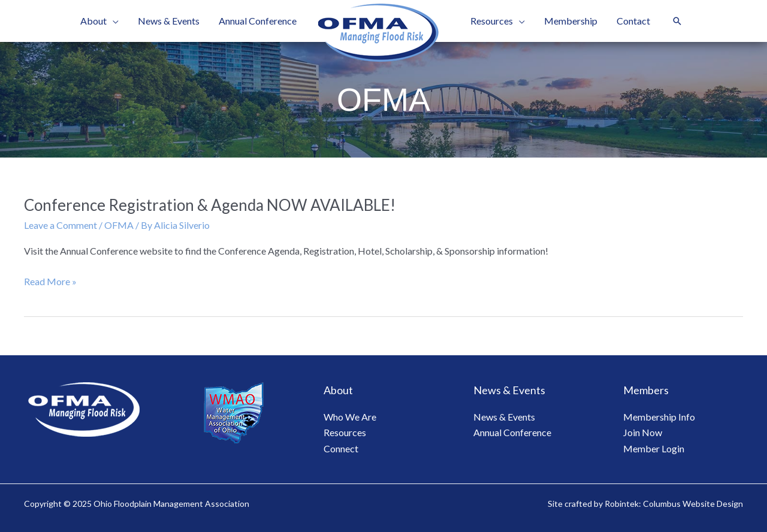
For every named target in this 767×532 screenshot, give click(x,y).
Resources (345, 432)
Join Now (643, 432)
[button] (677, 21)
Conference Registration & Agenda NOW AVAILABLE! (210, 205)
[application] (113, 21)
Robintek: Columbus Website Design (674, 504)
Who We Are (350, 417)
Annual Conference (512, 432)
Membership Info (659, 417)
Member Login (654, 448)
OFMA (119, 225)
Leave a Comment (61, 225)
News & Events (504, 417)
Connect (341, 448)
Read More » (50, 282)
